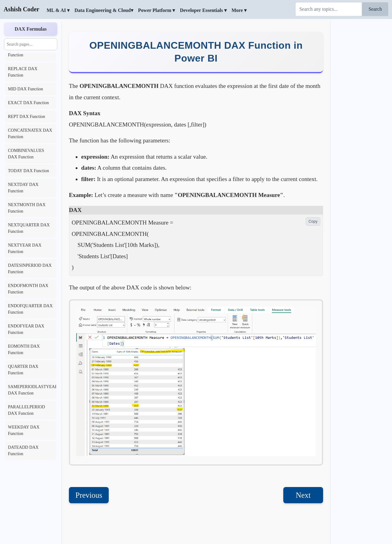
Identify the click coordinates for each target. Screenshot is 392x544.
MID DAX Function (25, 89)
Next (303, 495)
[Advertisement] (361, 112)
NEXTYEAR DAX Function (25, 248)
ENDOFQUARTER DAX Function (30, 309)
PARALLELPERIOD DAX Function (26, 410)
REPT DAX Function (26, 117)
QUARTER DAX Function (23, 370)
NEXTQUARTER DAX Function (29, 228)
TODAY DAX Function (28, 171)
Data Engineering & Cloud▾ (104, 10)
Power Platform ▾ (157, 10)
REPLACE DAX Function (23, 72)
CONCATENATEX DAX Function (30, 134)
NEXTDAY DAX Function (23, 188)
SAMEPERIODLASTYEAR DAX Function (32, 390)
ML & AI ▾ (58, 10)
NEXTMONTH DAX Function (27, 208)
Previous (89, 495)
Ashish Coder (21, 9)
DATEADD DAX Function (23, 451)
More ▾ (239, 10)
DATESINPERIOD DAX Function (30, 269)
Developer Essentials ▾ (203, 10)
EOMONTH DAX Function (24, 349)
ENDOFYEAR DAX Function (26, 329)
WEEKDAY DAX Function (24, 430)
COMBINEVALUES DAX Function (26, 154)
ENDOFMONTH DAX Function (28, 289)
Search (375, 9)
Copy (313, 221)
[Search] (329, 9)
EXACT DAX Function (28, 103)
